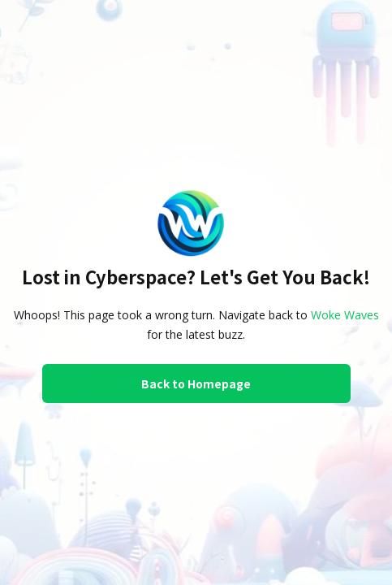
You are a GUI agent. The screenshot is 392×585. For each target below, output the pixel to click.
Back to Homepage (196, 383)
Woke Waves (345, 315)
